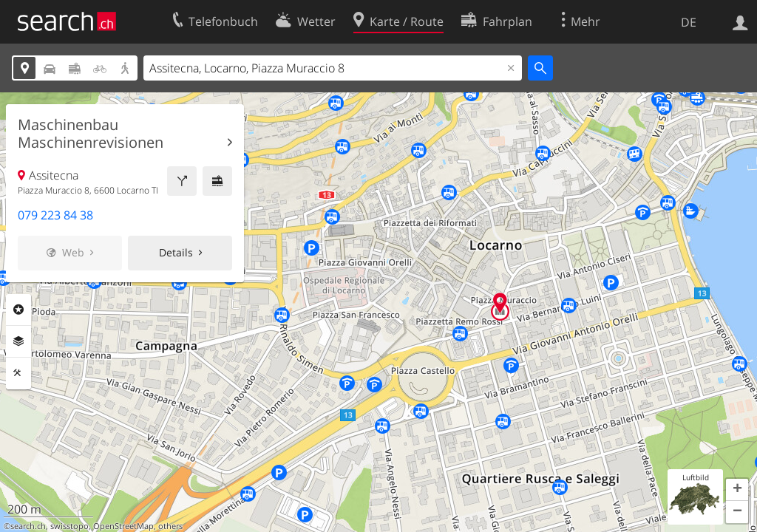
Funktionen (18, 373)
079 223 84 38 (55, 215)
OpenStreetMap (123, 526)
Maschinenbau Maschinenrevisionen (91, 134)
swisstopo (69, 526)
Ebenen (18, 341)
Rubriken (18, 310)
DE (689, 22)
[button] (737, 490)
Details (176, 252)
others (170, 526)
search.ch (28, 526)
